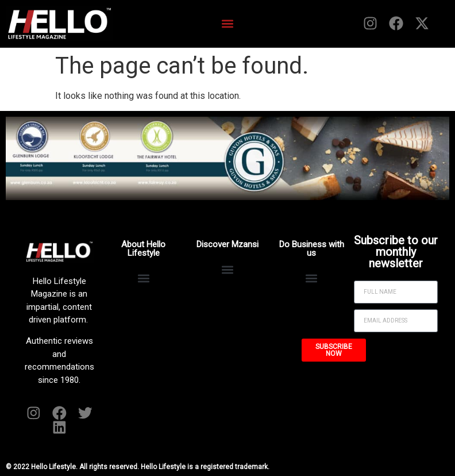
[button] (227, 23)
